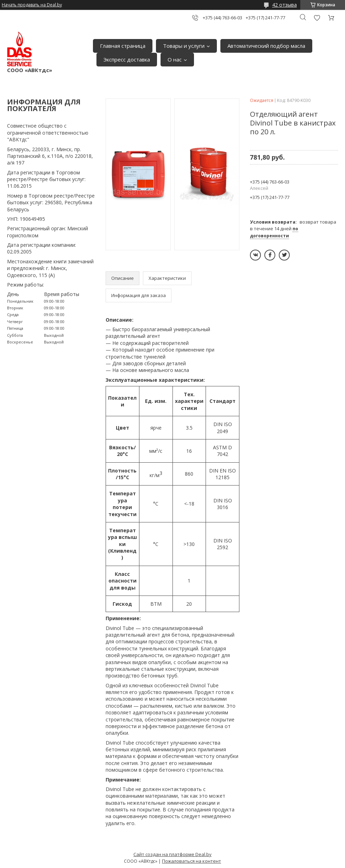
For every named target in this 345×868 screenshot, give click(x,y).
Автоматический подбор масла (266, 46)
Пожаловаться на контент (192, 861)
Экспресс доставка (127, 59)
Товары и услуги (184, 46)
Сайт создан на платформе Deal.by (172, 854)
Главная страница (123, 46)
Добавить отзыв (317, 18)
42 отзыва (284, 5)
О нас (175, 59)
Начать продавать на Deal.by (32, 5)
